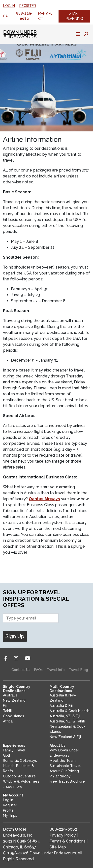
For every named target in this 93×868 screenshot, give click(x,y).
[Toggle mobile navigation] (78, 34)
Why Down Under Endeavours (64, 753)
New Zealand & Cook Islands (67, 729)
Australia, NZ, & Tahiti (67, 721)
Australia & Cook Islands (70, 711)
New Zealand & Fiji (65, 737)
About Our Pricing (64, 771)
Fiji (5, 706)
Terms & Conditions (68, 841)
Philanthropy (60, 776)
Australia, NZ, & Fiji (65, 716)
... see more (13, 787)
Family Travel (14, 750)
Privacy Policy (63, 835)
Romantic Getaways (20, 761)
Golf (7, 755)
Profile (8, 810)
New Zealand (14, 700)
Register (28, 6)
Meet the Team (63, 761)
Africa (8, 721)
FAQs (38, 670)
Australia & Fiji (61, 706)
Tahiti (8, 711)
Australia (10, 695)
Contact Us (21, 670)
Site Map (58, 847)
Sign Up (15, 636)
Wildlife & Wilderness (21, 781)
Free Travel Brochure (67, 781)
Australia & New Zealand (63, 698)
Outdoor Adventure (19, 776)
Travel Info (56, 670)
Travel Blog (78, 670)
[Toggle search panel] (86, 34)
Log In (9, 6)
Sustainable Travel (65, 766)
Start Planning (74, 16)
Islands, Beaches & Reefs (18, 768)
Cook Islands (14, 716)
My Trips (10, 816)
